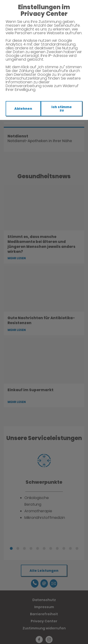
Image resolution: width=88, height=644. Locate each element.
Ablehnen (23, 109)
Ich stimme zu (62, 109)
